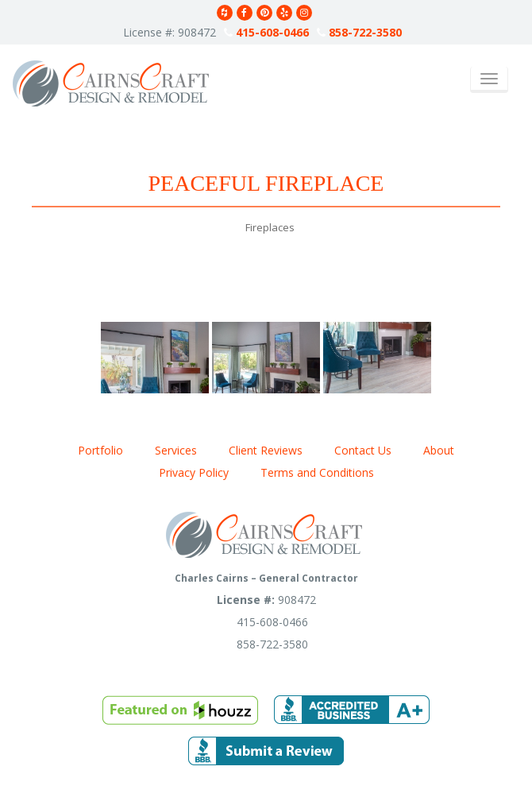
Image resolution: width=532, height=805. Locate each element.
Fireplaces (270, 227)
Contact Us (363, 450)
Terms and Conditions (317, 472)
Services (176, 450)
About (439, 450)
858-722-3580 (359, 32)
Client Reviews (266, 450)
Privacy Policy (194, 472)
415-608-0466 (266, 32)
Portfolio (100, 450)
